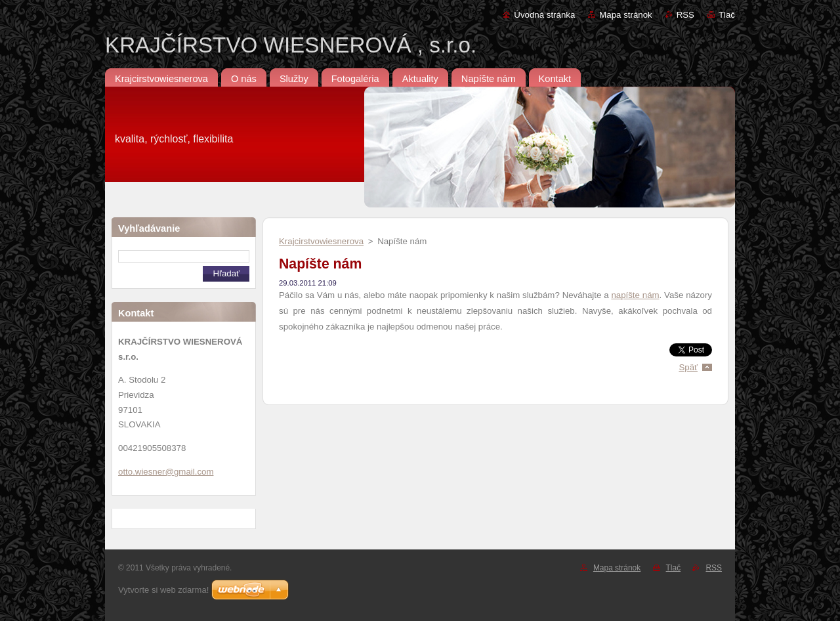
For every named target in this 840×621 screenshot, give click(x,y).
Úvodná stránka (544, 15)
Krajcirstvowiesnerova (321, 241)
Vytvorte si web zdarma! (163, 590)
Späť (688, 367)
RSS (685, 15)
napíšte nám (635, 295)
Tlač (727, 15)
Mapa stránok (625, 15)
